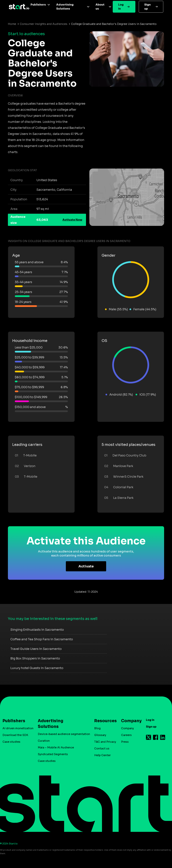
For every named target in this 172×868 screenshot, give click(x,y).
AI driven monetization (18, 728)
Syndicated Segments (53, 754)
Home (12, 24)
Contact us (102, 749)
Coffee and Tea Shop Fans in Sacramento (42, 639)
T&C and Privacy (105, 742)
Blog (97, 728)
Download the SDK (15, 735)
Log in (121, 7)
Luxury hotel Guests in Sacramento (37, 668)
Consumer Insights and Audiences (44, 24)
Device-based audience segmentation (64, 734)
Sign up (147, 7)
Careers (126, 735)
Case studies (11, 742)
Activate (86, 566)
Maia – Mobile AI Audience (56, 747)
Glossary (100, 735)
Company (130, 721)
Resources (104, 721)
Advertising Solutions (65, 7)
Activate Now (72, 220)
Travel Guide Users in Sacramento (36, 649)
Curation (44, 741)
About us (100, 7)
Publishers (38, 5)
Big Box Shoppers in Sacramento (35, 658)
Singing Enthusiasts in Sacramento (37, 630)
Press (125, 742)
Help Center (102, 755)
